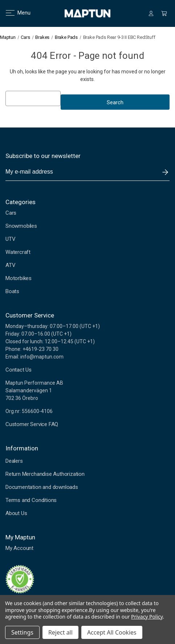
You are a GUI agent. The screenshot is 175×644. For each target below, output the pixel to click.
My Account (19, 548)
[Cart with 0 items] (164, 13)
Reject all (60, 632)
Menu (14, 13)
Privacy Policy (147, 617)
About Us (16, 513)
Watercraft (18, 252)
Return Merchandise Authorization (45, 474)
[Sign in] (151, 13)
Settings (22, 632)
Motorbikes (19, 278)
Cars (11, 213)
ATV (10, 265)
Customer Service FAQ (32, 424)
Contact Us (19, 370)
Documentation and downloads (42, 487)
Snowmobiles (21, 226)
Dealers (14, 461)
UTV (10, 239)
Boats (12, 291)
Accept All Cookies (112, 632)
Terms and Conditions (31, 500)
